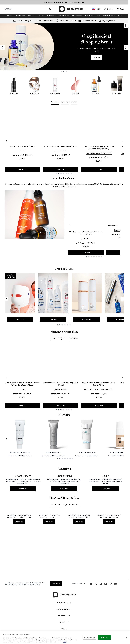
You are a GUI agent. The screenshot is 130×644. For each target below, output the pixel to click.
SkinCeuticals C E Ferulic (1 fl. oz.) (23, 146)
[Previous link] (6, 315)
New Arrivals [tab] (65, 102)
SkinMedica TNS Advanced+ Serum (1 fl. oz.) (61, 146)
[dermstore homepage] (71, 9)
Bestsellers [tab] (55, 102)
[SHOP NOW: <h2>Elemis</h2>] (106, 513)
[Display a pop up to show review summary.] (32, 155)
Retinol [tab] (53, 355)
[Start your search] (28, 9)
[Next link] (122, 315)
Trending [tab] (74, 102)
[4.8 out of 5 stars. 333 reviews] (59, 410)
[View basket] (120, 9)
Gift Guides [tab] (55, 589)
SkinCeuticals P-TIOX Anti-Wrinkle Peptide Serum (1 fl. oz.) (86, 233)
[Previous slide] (2, 47)
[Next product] (118, 225)
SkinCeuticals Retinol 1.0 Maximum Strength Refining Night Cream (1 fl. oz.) (23, 400)
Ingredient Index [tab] (71, 589)
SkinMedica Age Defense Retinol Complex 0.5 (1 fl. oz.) (61, 400)
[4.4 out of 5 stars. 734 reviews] (59, 155)
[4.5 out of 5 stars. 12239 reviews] (21, 155)
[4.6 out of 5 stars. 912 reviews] (21, 410)
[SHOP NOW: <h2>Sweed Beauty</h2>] (23, 513)
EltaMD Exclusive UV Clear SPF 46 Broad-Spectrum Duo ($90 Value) (99, 148)
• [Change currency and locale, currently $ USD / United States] (97, 9)
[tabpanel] (64, 141)
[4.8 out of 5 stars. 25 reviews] (99, 410)
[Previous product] (70, 225)
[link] (109, 9)
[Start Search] (50, 9)
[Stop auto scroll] (126, 25)
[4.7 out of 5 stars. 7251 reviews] (98, 157)
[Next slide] (126, 47)
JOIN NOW (96, 57)
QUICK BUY (22, 169)
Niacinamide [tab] (74, 355)
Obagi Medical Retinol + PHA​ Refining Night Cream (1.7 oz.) (99, 400)
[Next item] (122, 141)
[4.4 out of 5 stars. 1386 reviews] (85, 243)
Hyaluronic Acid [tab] (62, 355)
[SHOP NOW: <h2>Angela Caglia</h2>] (64, 513)
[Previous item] (6, 141)
